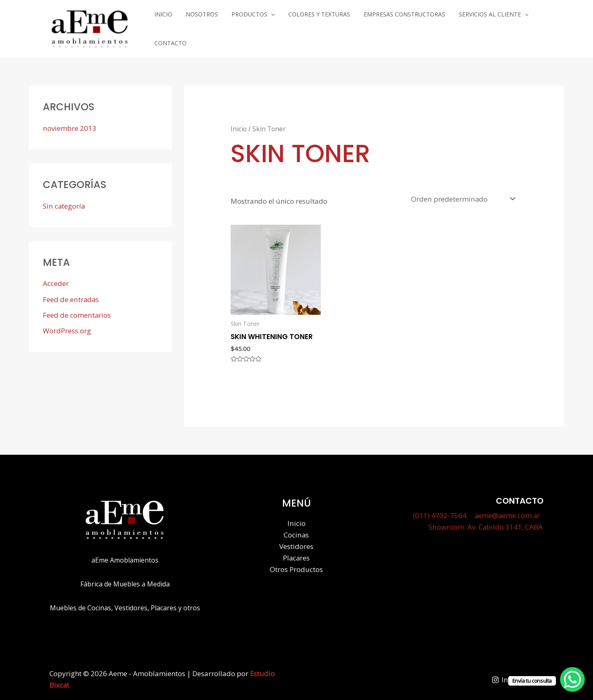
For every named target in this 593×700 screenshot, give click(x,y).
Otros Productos (296, 565)
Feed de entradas (71, 296)
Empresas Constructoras (383, 27)
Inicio (165, 27)
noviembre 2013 (69, 124)
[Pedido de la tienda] (463, 195)
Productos (243, 27)
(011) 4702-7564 (439, 512)
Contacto (525, 27)
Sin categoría (64, 202)
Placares (296, 554)
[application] (261, 27)
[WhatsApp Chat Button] (572, 679)
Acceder (56, 280)
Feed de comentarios (77, 311)
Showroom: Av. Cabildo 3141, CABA (487, 523)
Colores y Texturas (304, 27)
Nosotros (198, 27)
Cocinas (296, 531)
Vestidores (296, 542)
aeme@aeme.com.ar (507, 512)
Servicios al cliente (467, 27)
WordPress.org (67, 327)
